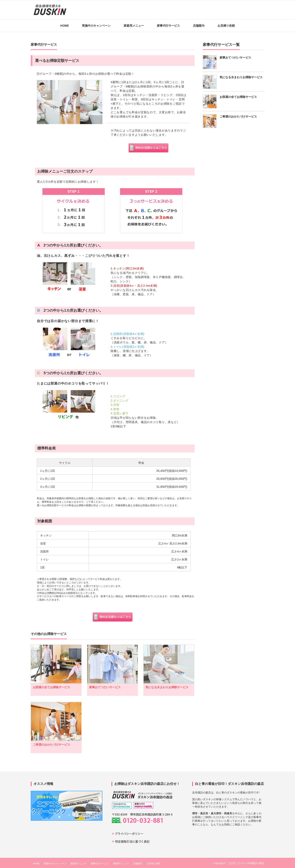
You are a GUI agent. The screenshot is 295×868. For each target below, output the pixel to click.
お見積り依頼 (226, 26)
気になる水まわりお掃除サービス (167, 687)
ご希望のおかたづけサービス (51, 745)
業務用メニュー (121, 863)
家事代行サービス (168, 26)
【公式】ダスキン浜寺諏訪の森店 (246, 863)
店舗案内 (199, 26)
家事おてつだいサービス (105, 687)
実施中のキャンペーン (96, 26)
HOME (65, 26)
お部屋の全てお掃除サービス (51, 687)
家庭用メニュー (134, 26)
